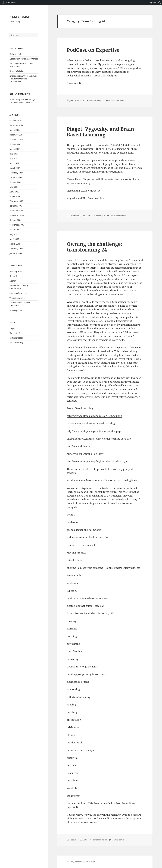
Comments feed (16, 338)
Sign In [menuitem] (153, 2)
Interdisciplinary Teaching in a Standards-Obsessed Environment (23, 79)
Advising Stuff (16, 271)
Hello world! (15, 54)
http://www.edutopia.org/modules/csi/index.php (94, 431)
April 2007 (14, 163)
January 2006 (16, 206)
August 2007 (15, 149)
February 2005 (16, 249)
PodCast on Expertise (93, 50)
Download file (75, 83)
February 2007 (16, 173)
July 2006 (14, 187)
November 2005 (17, 215)
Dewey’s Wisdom (17, 71)
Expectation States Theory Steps (24, 59)
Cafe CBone (19, 17)
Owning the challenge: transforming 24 (94, 247)
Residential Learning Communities (19, 287)
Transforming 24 (17, 298)
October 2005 (16, 220)
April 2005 (14, 239)
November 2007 (17, 140)
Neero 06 (14, 281)
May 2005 (14, 234)
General (13, 276)
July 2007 (14, 154)
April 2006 (14, 192)
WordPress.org (16, 343)
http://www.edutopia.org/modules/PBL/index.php (94, 416)
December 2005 (16, 211)
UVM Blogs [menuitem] (11, 2)
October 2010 (16, 121)
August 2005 (15, 230)
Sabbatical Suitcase (18, 293)
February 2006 (16, 201)
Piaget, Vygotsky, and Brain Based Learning (100, 132)
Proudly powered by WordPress (81, 862)
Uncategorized (16, 310)
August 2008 (15, 130)
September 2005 (17, 225)
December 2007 (16, 135)
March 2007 (15, 168)
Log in (12, 328)
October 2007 (16, 144)
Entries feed (15, 333)
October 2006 (16, 182)
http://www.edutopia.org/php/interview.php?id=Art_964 (98, 461)
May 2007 (14, 159)
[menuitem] (160, 3)
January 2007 (16, 178)
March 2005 (15, 244)
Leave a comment (116, 101)
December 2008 (16, 125)
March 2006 (15, 197)
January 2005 (16, 253)
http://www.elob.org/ (78, 446)
